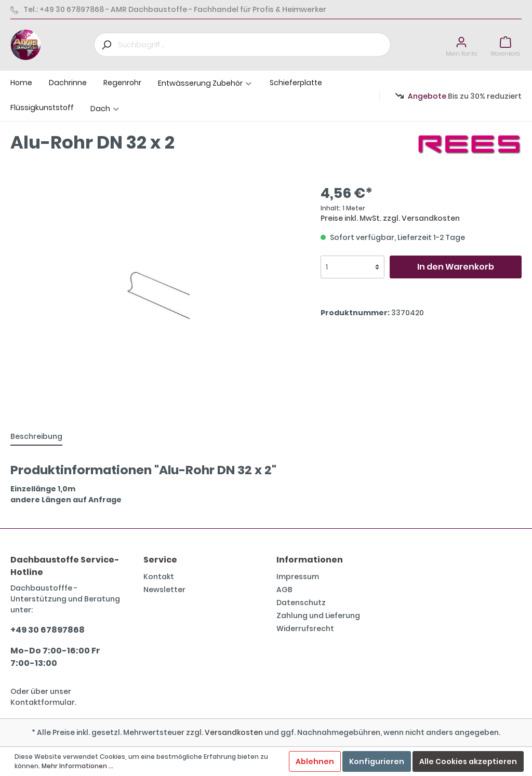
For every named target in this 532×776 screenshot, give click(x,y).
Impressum (298, 577)
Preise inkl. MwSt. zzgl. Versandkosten (390, 218)
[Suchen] (106, 45)
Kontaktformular (43, 702)
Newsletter (164, 590)
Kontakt (159, 577)
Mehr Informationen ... (77, 766)
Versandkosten (234, 732)
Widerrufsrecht (305, 628)
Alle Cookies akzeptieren (468, 761)
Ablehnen (315, 761)
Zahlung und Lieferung (318, 616)
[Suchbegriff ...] (254, 45)
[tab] (36, 436)
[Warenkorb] (505, 45)
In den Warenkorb (456, 267)
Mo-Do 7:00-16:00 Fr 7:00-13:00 (55, 657)
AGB (284, 590)
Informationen (310, 560)
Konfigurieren (377, 761)
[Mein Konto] (461, 45)
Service (160, 560)
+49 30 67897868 (48, 630)
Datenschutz (301, 603)
